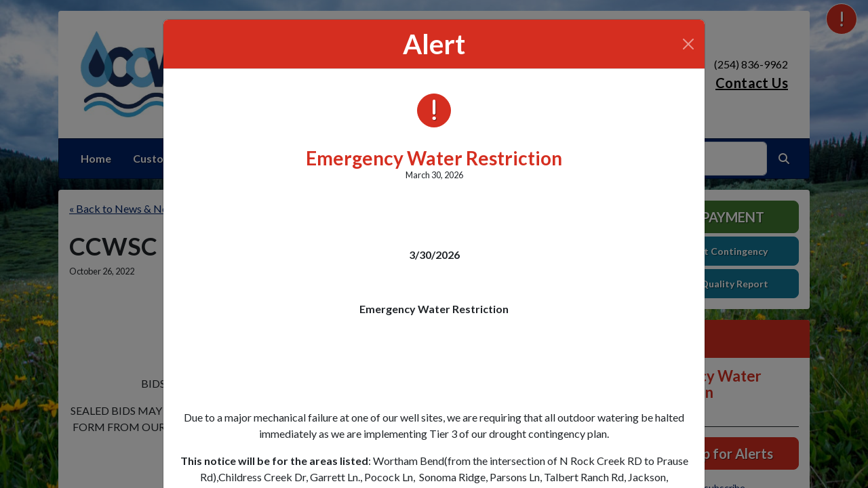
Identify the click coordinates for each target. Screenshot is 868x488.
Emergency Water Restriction (434, 158)
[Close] (688, 44)
